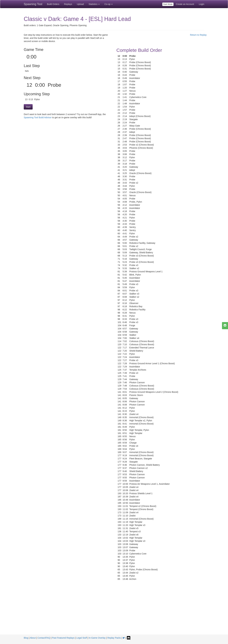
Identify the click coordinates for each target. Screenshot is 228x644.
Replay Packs (114, 638)
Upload (80, 4)
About (33, 638)
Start (28, 107)
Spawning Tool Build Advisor (38, 117)
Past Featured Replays (63, 638)
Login (202, 4)
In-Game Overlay (97, 638)
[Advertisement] (114, 611)
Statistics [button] (94, 4)
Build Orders (53, 4)
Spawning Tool (33, 4)
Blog (26, 638)
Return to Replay (198, 35)
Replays (68, 4)
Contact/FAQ (44, 638)
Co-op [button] (108, 4)
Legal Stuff (82, 638)
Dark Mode (168, 4)
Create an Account (185, 4)
